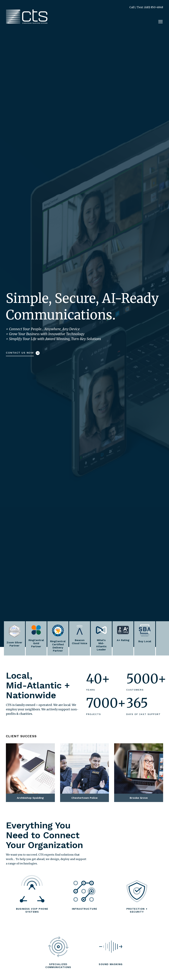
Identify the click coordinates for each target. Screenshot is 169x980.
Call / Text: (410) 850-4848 (146, 7)
